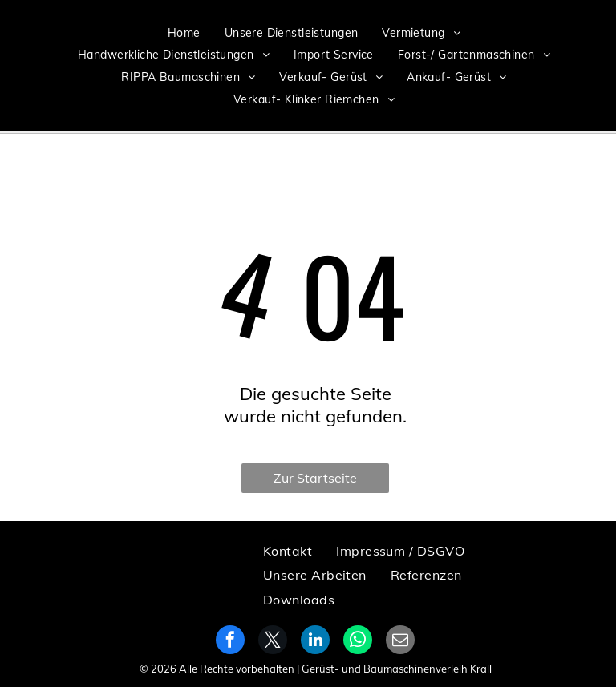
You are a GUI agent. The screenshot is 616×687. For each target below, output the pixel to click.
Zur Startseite (315, 478)
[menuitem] (184, 33)
